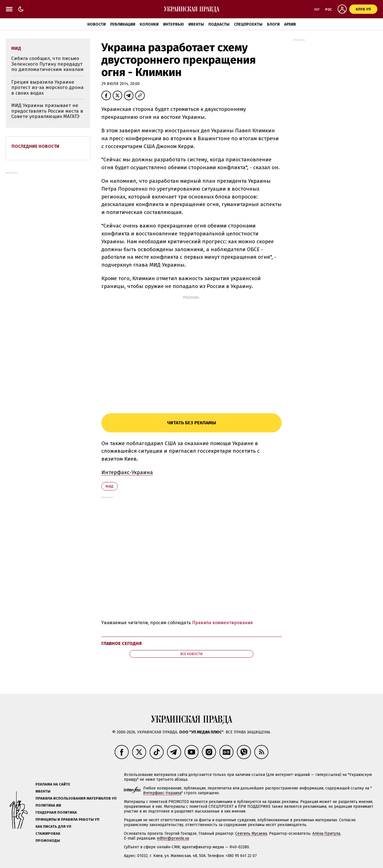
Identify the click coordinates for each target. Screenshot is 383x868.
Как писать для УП (53, 826)
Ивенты (196, 24)
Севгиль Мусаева (251, 834)
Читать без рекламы (191, 423)
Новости (96, 24)
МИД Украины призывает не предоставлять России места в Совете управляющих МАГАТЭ (47, 111)
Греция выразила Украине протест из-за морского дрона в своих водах (47, 88)
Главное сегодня (122, 643)
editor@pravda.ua (173, 838)
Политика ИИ (48, 805)
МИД (110, 486)
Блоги (273, 24)
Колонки (149, 24)
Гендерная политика (56, 812)
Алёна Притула (326, 834)
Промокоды (48, 841)
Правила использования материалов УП (76, 798)
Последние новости (35, 146)
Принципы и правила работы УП (67, 819)
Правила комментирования (222, 623)
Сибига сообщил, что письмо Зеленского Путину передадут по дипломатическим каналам (47, 64)
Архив (290, 24)
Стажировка (48, 834)
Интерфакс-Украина (127, 472)
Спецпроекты (248, 24)
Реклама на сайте (53, 784)
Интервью (173, 24)
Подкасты (219, 24)
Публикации (123, 24)
